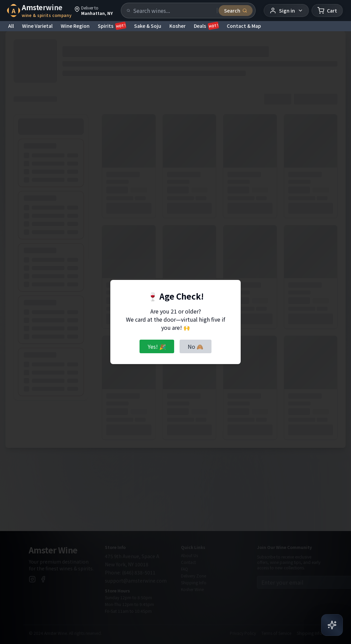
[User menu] (286, 11)
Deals (206, 26)
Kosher (178, 26)
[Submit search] (236, 11)
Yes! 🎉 (157, 346)
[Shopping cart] (327, 11)
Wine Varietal (37, 26)
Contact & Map (244, 26)
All (11, 26)
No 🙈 (196, 346)
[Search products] (173, 11)
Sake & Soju (148, 26)
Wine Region (75, 26)
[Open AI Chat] (332, 625)
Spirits (112, 26)
